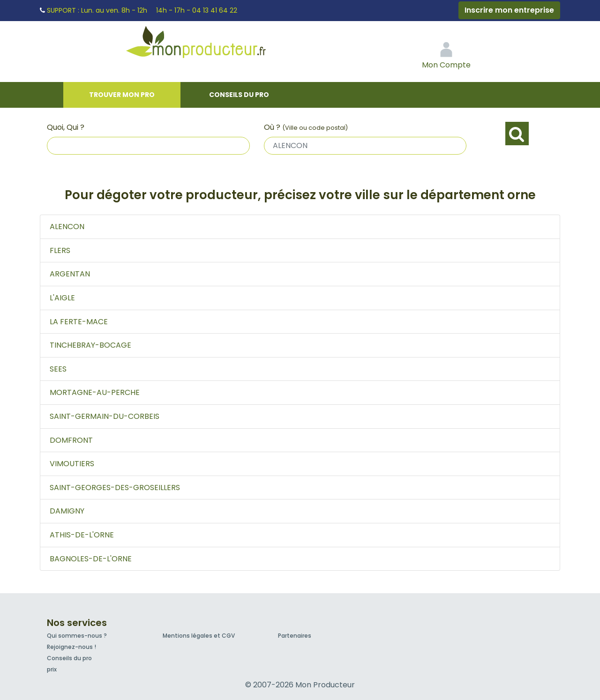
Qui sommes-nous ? (77, 636)
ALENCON (67, 227)
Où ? (306, 127)
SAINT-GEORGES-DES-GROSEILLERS (115, 488)
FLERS (60, 250)
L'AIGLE (62, 298)
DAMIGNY (67, 511)
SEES (58, 369)
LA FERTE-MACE (79, 322)
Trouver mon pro (122, 95)
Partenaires (295, 636)
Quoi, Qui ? (66, 127)
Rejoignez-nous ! (71, 647)
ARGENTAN (70, 274)
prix (52, 669)
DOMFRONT (71, 440)
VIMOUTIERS (72, 464)
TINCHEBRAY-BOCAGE (90, 345)
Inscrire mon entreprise (509, 10)
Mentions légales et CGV (199, 636)
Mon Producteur (214, 45)
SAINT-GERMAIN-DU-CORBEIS (105, 416)
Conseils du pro (239, 95)
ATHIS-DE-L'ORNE (82, 535)
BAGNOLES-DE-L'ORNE (91, 559)
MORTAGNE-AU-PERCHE (95, 392)
